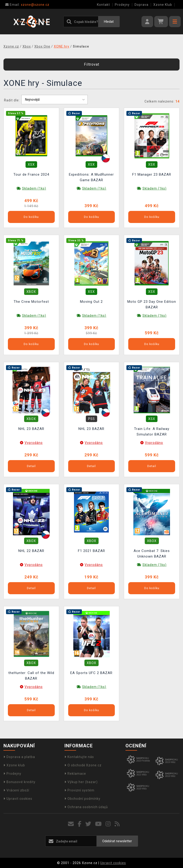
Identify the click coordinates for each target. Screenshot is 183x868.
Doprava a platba (19, 757)
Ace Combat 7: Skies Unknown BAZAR (152, 554)
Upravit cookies (18, 799)
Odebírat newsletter (117, 841)
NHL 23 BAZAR (31, 429)
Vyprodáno (34, 443)
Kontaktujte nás (79, 757)
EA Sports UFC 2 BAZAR (91, 673)
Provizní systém (79, 790)
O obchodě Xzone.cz (83, 765)
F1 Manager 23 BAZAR (152, 174)
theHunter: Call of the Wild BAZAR (31, 676)
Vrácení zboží (16, 790)
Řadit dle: (12, 100)
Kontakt (103, 5)
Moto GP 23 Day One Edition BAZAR (152, 304)
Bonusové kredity (19, 782)
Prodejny (122, 5)
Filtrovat (92, 64)
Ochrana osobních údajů (86, 807)
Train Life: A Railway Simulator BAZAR (152, 432)
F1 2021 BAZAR (91, 551)
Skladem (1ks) (34, 188)
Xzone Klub (163, 5)
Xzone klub (14, 765)
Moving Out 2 (91, 302)
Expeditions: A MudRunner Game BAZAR (91, 177)
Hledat (109, 22)
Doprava (141, 5)
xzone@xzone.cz (27, 5)
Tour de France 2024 (31, 174)
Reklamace (75, 774)
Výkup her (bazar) (81, 782)
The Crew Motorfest (31, 302)
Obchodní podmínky (82, 799)
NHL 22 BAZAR (31, 551)
